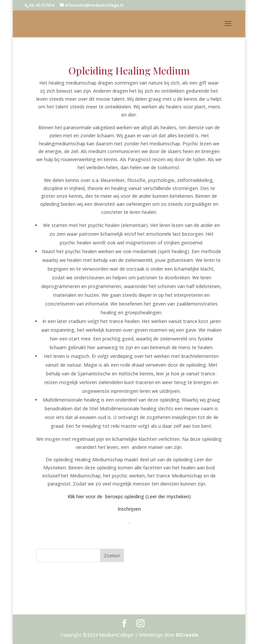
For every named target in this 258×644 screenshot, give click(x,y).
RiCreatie (187, 635)
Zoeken (112, 556)
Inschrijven (129, 509)
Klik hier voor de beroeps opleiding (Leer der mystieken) (129, 496)
